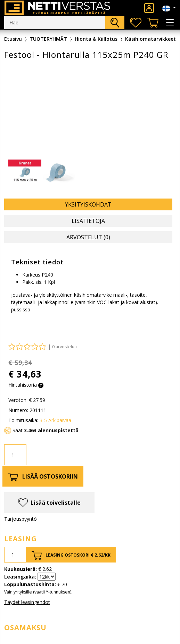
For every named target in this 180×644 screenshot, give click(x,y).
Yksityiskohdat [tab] (88, 204)
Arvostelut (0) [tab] (88, 237)
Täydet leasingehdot (27, 602)
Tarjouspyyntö (21, 519)
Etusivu (13, 39)
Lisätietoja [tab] (88, 221)
